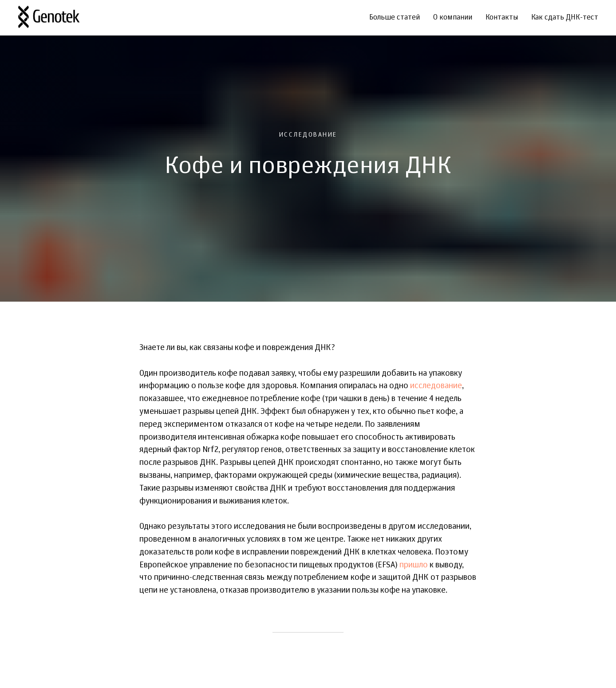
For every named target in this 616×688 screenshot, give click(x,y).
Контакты (502, 18)
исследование (436, 386)
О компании (453, 18)
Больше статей (395, 18)
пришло (414, 565)
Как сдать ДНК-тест (565, 18)
